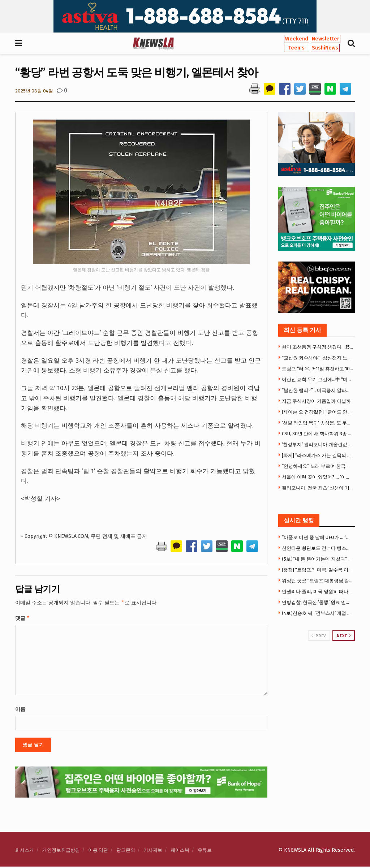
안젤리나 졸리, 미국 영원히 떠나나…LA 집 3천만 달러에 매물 (318, 591)
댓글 (23, 619)
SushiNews (325, 48)
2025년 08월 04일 (34, 91)
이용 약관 (98, 852)
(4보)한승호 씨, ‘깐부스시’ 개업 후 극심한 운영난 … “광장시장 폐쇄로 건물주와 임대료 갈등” (318, 613)
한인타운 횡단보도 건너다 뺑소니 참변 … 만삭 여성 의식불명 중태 (318, 548)
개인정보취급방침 (61, 852)
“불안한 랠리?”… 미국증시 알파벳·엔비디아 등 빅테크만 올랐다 (318, 390)
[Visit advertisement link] (185, 16)
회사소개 (25, 852)
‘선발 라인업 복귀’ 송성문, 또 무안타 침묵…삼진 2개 (318, 423)
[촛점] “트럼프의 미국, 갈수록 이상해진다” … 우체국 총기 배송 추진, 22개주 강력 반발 (318, 570)
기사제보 (153, 852)
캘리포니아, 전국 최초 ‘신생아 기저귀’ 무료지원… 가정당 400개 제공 (318, 488)
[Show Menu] (19, 43)
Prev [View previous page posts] (319, 636)
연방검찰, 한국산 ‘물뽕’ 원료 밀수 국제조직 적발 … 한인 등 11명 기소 (318, 602)
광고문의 (126, 852)
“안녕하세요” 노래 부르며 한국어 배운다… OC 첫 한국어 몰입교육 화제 (318, 466)
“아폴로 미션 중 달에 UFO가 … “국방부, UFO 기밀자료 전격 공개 (318, 537)
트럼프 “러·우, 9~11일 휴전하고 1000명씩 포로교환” (318, 369)
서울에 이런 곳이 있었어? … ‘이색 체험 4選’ (318, 477)
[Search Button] (351, 43)
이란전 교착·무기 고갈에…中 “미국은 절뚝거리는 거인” (318, 379)
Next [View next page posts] (344, 636)
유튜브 (205, 852)
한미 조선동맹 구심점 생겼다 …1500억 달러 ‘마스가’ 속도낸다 (318, 347)
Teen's (296, 48)
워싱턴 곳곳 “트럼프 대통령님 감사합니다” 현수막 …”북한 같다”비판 (318, 581)
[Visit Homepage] (153, 43)
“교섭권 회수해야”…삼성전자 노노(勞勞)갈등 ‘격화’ (318, 358)
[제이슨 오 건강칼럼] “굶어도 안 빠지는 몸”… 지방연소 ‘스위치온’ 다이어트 (318, 412)
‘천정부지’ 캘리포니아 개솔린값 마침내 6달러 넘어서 (318, 444)
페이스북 (180, 852)
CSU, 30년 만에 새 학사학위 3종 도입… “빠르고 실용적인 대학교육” (318, 434)
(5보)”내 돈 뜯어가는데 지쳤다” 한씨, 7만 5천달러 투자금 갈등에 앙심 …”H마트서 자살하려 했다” (318, 559)
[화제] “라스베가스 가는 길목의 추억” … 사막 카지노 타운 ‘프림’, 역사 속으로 (318, 455)
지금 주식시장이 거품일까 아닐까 (316, 401)
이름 (20, 711)
